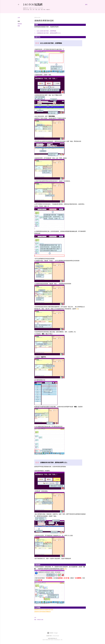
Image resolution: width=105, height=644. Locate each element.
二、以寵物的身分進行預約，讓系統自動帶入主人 (48, 33)
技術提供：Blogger (52, 633)
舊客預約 (20, 24)
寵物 (19, 26)
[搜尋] (86, 5)
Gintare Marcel (56, 636)
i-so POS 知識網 (33, 4)
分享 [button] (19, 18)
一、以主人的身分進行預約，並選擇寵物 (45, 31)
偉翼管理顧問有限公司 (52, 638)
